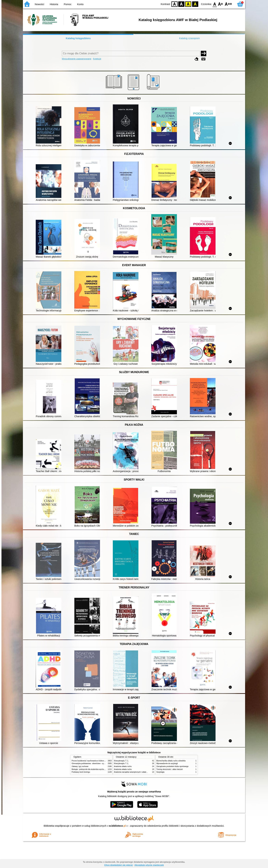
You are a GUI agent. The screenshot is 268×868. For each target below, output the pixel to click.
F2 (228, 4)
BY (195, 4)
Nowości (39, 4)
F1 (221, 4)
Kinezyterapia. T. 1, (121, 761)
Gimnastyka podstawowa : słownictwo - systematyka (92, 763)
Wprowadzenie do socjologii (167, 763)
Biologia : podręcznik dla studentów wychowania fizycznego (94, 769)
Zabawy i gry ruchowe (80, 766)
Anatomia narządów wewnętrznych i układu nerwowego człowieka (139, 772)
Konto (80, 4)
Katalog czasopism (189, 38)
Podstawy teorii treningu (81, 772)
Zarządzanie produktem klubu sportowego (172, 766)
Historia (54, 4)
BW (181, 4)
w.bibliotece (118, 826)
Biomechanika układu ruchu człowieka (171, 761)
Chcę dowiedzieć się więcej (118, 865)
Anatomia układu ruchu (123, 766)
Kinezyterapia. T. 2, (121, 763)
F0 (215, 4)
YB (188, 4)
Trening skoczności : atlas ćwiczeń (170, 769)
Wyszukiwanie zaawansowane (77, 59)
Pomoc (68, 4)
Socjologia (160, 772)
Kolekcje (97, 59)
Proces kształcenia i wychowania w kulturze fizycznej (92, 761)
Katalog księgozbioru (78, 38)
